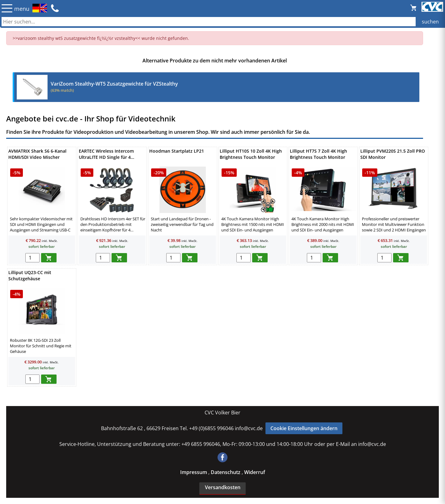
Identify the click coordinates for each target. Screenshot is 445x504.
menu (22, 9)
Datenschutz (226, 472)
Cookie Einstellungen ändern (304, 428)
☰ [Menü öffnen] (7, 8)
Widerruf (255, 472)
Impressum (194, 472)
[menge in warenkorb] (32, 258)
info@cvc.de (249, 428)
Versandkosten (223, 487)
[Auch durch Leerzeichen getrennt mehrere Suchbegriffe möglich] (222, 22)
